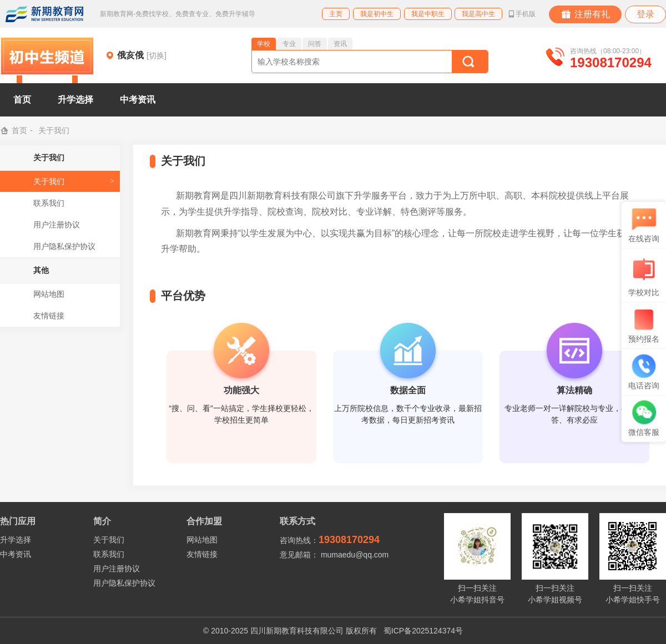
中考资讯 (138, 100)
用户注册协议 (57, 225)
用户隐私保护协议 (64, 246)
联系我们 (49, 203)
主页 (336, 14)
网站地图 (49, 294)
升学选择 (75, 100)
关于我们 (49, 181)
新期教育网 (44, 14)
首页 (22, 100)
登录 (645, 14)
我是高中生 (478, 14)
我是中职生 (428, 14)
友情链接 (49, 316)
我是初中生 (377, 14)
